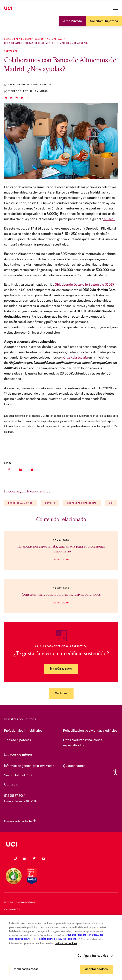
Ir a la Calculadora (61, 669)
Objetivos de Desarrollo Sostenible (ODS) (84, 285)
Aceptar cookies (96, 969)
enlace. (109, 219)
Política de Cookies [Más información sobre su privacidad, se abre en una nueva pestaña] (66, 943)
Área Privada (73, 21)
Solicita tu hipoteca (104, 21)
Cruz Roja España (75, 358)
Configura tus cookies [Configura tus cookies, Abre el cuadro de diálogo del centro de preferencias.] (93, 956)
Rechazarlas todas (26, 969)
